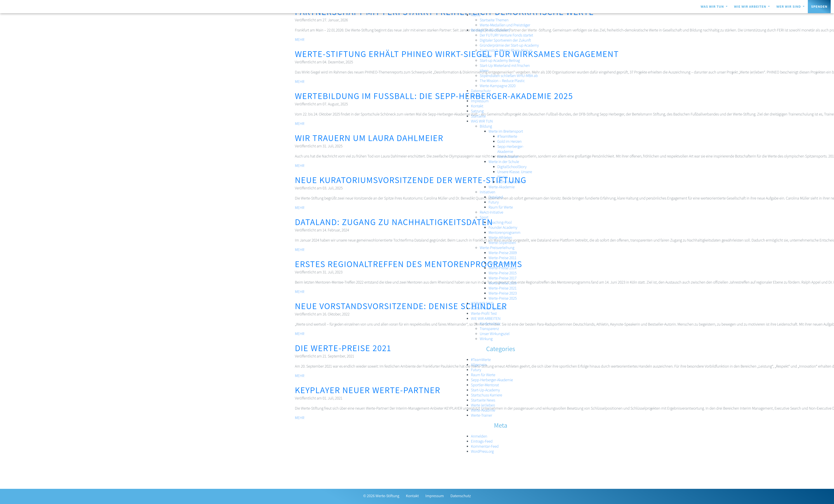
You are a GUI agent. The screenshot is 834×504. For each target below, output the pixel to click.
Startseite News (483, 400)
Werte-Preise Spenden (488, 308)
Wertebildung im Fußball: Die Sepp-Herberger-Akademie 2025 (434, 96)
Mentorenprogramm (504, 232)
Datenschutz (481, 91)
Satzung (477, 111)
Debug (476, 96)
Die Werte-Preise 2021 (343, 348)
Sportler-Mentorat (485, 385)
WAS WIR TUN (713, 6)
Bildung (486, 126)
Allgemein (479, 365)
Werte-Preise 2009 (503, 253)
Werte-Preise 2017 (503, 278)
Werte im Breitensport (506, 131)
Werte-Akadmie (483, 410)
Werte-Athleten (500, 237)
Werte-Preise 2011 (502, 258)
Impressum (480, 101)
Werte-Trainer (508, 157)
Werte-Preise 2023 (503, 293)
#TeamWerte (507, 136)
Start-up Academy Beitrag (500, 60)
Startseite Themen (494, 20)
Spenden (819, 6)
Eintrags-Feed (482, 441)
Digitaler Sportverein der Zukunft (505, 40)
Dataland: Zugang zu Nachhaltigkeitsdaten (394, 222)
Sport (484, 217)
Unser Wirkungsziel (495, 334)
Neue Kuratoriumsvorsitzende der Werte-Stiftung (411, 180)
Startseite (478, 116)
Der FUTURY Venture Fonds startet (506, 35)
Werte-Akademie (502, 187)
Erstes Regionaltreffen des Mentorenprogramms (409, 264)
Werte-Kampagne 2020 (498, 86)
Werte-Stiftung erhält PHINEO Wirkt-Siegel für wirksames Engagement (457, 54)
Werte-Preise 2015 (503, 273)
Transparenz (489, 329)
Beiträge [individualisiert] (490, 30)
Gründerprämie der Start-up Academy (509, 45)
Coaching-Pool (500, 222)
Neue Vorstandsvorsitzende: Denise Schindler (401, 306)
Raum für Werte (501, 207)
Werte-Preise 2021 (503, 288)
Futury (494, 202)
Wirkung (486, 339)
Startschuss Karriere (487, 395)
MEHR (300, 39)
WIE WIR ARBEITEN (751, 6)
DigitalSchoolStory (512, 167)
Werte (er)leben (509, 182)
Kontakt (477, 106)
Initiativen (488, 192)
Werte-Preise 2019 (503, 283)
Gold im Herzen (509, 141)
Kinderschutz (490, 323)
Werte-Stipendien (502, 243)
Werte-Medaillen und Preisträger (505, 25)
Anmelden (479, 436)
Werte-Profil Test (484, 313)
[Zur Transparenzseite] (38, 496)
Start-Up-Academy (485, 390)
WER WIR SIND (789, 6)
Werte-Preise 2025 (503, 298)
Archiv (476, 15)
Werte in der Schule (504, 162)
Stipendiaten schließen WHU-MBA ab (509, 76)
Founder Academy (503, 227)
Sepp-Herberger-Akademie (510, 149)
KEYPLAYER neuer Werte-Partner (368, 390)
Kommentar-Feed (485, 446)
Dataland (496, 197)
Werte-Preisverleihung (497, 248)
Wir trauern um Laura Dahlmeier (369, 138)
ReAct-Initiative (491, 212)
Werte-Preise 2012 (503, 263)
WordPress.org (482, 451)
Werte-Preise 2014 (503, 268)
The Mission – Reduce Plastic (502, 81)
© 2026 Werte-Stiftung (381, 496)
